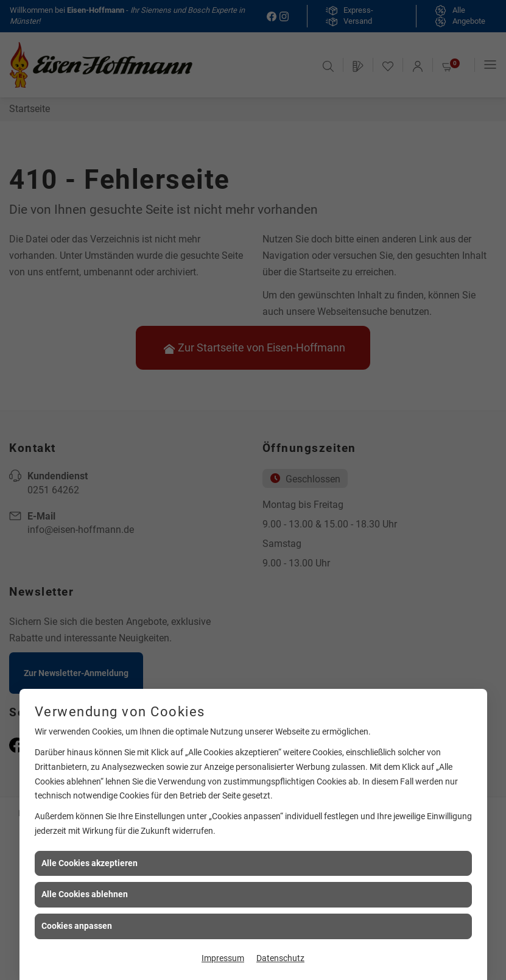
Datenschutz (280, 958)
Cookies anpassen (77, 926)
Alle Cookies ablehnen (85, 894)
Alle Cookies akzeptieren (90, 863)
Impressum (223, 958)
